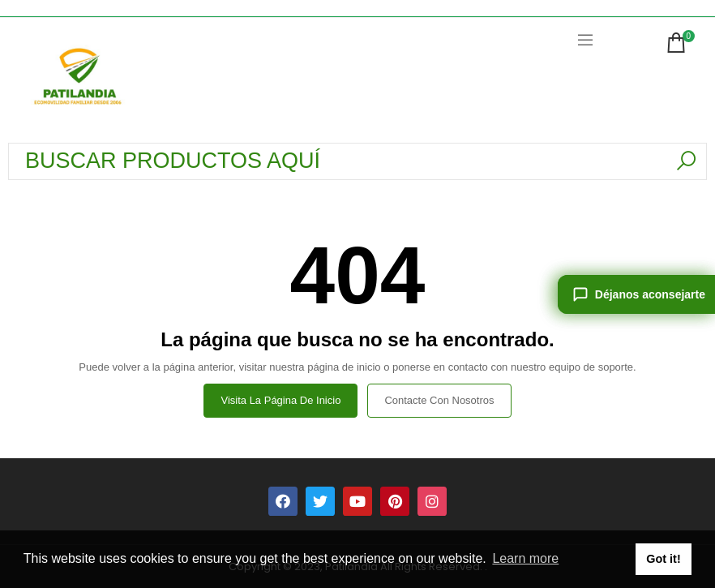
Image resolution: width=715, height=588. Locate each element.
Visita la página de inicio (280, 400)
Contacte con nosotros (439, 400)
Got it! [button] (663, 559)
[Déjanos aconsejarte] (636, 294)
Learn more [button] (525, 558)
